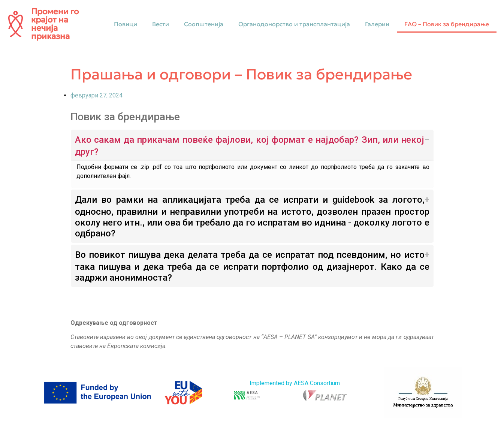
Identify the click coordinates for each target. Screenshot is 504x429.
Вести (161, 24)
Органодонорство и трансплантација (294, 24)
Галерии (377, 24)
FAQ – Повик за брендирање (447, 24)
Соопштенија (204, 24)
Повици (126, 24)
